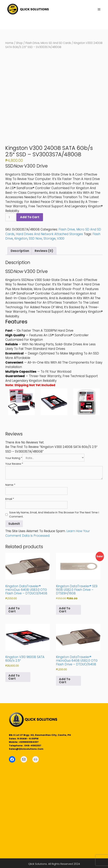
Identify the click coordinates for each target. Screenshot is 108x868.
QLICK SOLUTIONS (34, 9)
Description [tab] (20, 251)
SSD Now (35, 238)
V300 (61, 238)
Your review (14, 464)
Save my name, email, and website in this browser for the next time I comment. (54, 514)
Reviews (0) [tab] (44, 251)
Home (9, 43)
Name (10, 485)
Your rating (14, 458)
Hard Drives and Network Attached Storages (49, 234)
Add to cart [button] (14, 610)
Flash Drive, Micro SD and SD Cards (48, 43)
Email (10, 499)
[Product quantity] (10, 217)
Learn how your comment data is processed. (48, 533)
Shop (19, 43)
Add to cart (30, 217)
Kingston (21, 238)
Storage (50, 238)
